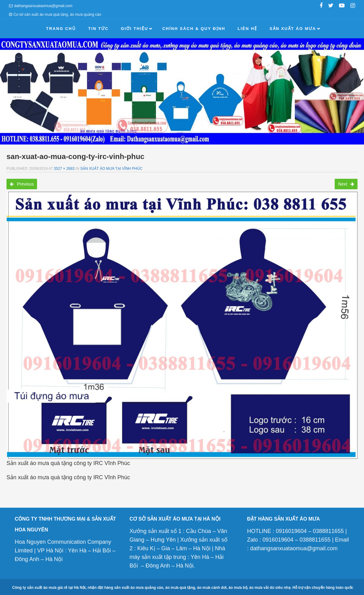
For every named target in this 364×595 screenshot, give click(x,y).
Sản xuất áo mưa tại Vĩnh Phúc (111, 169)
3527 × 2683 (64, 169)
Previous (22, 184)
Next (346, 184)
